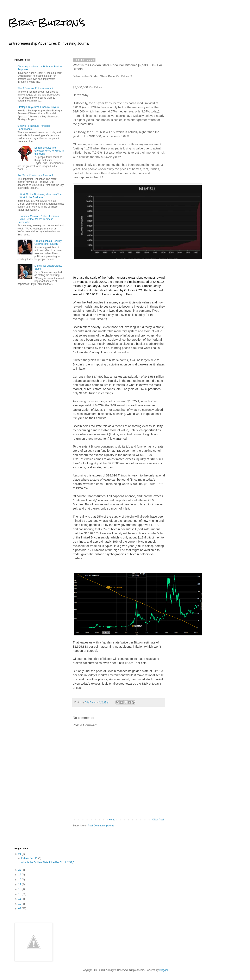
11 (20, 899)
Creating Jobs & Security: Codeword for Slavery (48, 242)
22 (20, 870)
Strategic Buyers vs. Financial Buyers (38, 107)
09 (20, 908)
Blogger (164, 970)
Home (112, 820)
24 (20, 854)
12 (20, 894)
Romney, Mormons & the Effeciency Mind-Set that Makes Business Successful (38, 219)
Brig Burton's (47, 23)
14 (20, 884)
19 (20, 875)
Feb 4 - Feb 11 (30, 858)
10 (20, 904)
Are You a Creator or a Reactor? (35, 175)
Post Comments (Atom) (101, 826)
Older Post (158, 820)
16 (20, 880)
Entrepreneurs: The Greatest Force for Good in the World (49, 151)
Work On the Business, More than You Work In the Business (41, 196)
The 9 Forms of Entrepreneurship (36, 88)
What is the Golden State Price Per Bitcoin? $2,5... (48, 862)
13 (20, 889)
